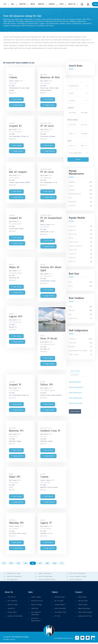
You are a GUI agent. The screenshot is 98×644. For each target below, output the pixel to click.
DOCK (56, 4)
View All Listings (36, 606)
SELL (14, 4)
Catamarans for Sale (85, 618)
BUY (8, 4)
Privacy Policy (12, 614)
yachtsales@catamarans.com (63, 640)
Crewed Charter (60, 606)
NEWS (32, 4)
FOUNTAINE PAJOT (75, 195)
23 (10, 565)
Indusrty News (83, 606)
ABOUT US (65, 4)
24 (18, 565)
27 (41, 565)
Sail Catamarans (12, 581)
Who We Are (12, 598)
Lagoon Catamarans (45, 575)
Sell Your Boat (83, 602)
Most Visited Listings (85, 614)
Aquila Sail (34, 610)
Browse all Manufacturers (47, 581)
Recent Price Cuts (37, 602)
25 (25, 565)
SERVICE (38, 4)
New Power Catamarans (77, 575)
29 (56, 565)
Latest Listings (36, 598)
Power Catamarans (76, 581)
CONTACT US (91, 4)
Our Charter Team (60, 614)
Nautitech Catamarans (14, 578)
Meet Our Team (13, 606)
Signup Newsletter (84, 610)
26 (33, 565)
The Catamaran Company (20, 638)
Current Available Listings (78, 578)
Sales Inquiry (82, 598)
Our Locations (12, 602)
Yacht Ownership (60, 610)
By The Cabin (59, 602)
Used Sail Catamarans (45, 578)
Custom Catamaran (75, 247)
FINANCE (48, 4)
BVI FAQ (57, 618)
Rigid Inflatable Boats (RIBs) (78, 352)
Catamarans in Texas (14, 575)
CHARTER (23, 4)
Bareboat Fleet (60, 598)
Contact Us (11, 610)
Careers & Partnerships (15, 618)
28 (48, 565)
